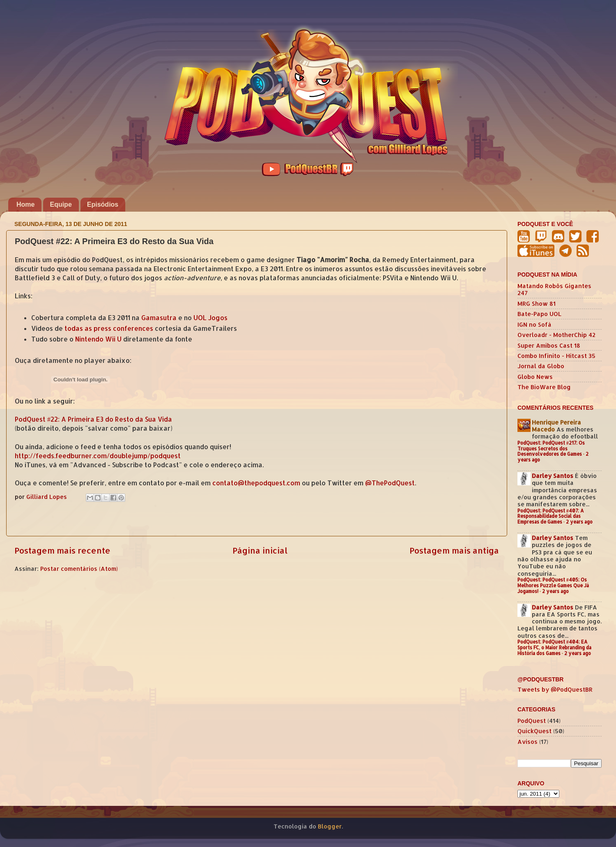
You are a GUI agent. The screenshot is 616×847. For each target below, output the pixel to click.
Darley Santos (553, 476)
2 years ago (579, 522)
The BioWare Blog (544, 387)
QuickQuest (534, 731)
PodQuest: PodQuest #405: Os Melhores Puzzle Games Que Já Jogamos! (553, 585)
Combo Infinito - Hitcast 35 (556, 356)
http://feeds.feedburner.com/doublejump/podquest (98, 456)
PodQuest (532, 721)
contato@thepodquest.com (256, 483)
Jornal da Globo (541, 366)
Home (25, 204)
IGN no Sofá (534, 324)
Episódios (103, 204)
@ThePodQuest (390, 483)
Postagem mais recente (62, 550)
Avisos (528, 742)
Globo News (535, 377)
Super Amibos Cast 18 (549, 345)
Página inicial (260, 550)
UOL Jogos (210, 318)
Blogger (330, 826)
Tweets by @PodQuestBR (555, 689)
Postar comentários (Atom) (79, 569)
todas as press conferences (109, 328)
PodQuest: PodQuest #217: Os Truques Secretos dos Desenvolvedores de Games (551, 449)
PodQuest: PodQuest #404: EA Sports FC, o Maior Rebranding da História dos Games (554, 647)
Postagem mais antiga (454, 550)
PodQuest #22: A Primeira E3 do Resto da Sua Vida (93, 419)
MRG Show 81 (537, 303)
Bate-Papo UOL (539, 314)
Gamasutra (159, 318)
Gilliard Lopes (47, 497)
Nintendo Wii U (98, 339)
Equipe (61, 204)
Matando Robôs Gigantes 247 (554, 289)
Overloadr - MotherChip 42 (556, 335)
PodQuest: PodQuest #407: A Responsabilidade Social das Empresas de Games (551, 516)
